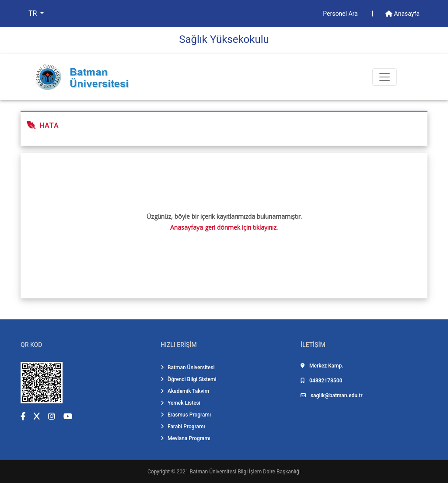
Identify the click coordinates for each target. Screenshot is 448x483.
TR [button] (33, 13)
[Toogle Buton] (385, 77)
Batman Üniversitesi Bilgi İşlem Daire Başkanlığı (245, 472)
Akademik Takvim (185, 391)
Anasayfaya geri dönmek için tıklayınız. (224, 227)
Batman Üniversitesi (188, 367)
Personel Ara (341, 14)
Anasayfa (402, 14)
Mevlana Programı (185, 438)
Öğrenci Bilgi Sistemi (189, 379)
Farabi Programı (183, 427)
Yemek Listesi (180, 403)
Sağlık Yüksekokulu (224, 39)
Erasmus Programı (186, 415)
